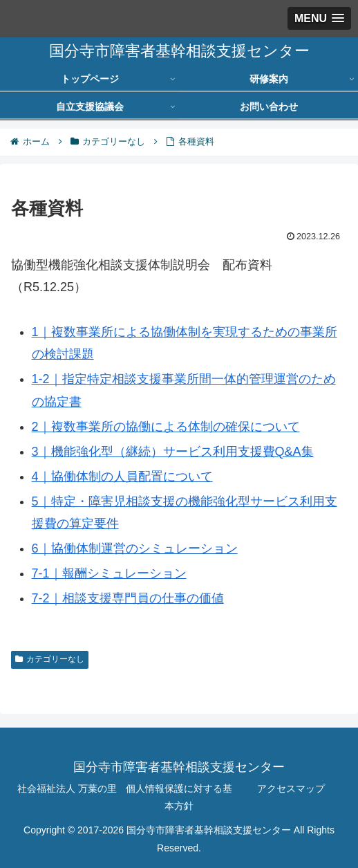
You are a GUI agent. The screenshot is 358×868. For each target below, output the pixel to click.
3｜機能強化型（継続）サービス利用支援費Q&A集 (173, 452)
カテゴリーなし (50, 659)
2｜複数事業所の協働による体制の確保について (166, 427)
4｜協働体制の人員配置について (122, 477)
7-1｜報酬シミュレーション (109, 573)
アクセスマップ (291, 788)
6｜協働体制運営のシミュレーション (135, 548)
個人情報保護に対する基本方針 (179, 797)
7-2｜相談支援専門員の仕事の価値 (128, 598)
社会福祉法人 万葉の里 (67, 788)
